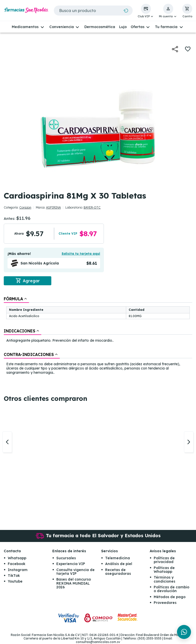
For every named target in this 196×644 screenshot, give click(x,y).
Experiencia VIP (71, 564)
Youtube (15, 582)
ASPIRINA (53, 207)
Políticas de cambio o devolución (171, 589)
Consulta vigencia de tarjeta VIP (75, 572)
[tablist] (98, 336)
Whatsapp (17, 558)
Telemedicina (118, 558)
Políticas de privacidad (164, 560)
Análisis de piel (119, 564)
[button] (146, 11)
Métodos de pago (170, 597)
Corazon (25, 207)
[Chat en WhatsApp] (184, 632)
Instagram (18, 570)
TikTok (14, 576)
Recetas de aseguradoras (118, 572)
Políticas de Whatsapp (164, 570)
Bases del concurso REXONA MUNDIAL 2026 (74, 583)
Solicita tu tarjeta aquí (81, 254)
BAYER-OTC (92, 207)
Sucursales (66, 558)
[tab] (16, 299)
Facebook (17, 564)
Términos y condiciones (164, 579)
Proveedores (165, 603)
